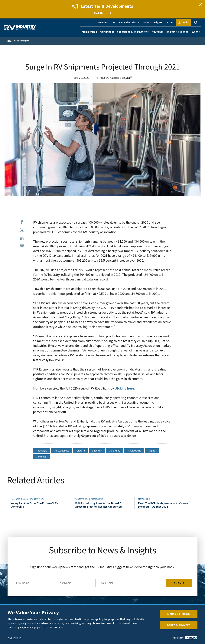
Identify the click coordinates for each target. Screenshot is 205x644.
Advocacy (158, 32)
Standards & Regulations (133, 32)
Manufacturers (134, 451)
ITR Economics (61, 451)
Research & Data (19, 499)
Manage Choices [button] (179, 614)
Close (200, 5)
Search (196, 23)
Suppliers (152, 451)
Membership (89, 32)
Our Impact (107, 32)
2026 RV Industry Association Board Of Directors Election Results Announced (98, 505)
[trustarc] (191, 638)
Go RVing (103, 22)
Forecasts (80, 451)
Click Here (100, 13)
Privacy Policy (14, 638)
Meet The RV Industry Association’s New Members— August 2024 (163, 505)
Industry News (37, 499)
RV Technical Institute (126, 22)
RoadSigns (41, 451)
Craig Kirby (114, 451)
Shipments (97, 451)
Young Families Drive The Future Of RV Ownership (34, 505)
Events (196, 32)
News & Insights (153, 22)
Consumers (42, 457)
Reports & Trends (177, 32)
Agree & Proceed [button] (179, 625)
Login (185, 22)
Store (170, 22)
